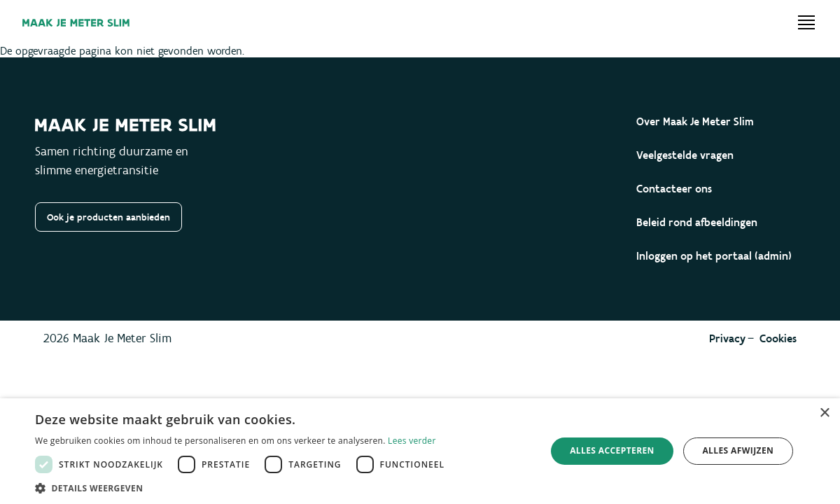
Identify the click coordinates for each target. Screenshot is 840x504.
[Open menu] (806, 22)
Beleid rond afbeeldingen (697, 222)
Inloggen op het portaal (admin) (714, 256)
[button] (243, 487)
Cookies (778, 338)
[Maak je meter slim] (76, 23)
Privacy (727, 338)
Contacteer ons (674, 189)
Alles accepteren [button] (612, 450)
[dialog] (420, 451)
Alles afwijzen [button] (738, 450)
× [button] (824, 413)
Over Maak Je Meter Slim (695, 121)
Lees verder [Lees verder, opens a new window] (412, 441)
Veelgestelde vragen (685, 155)
